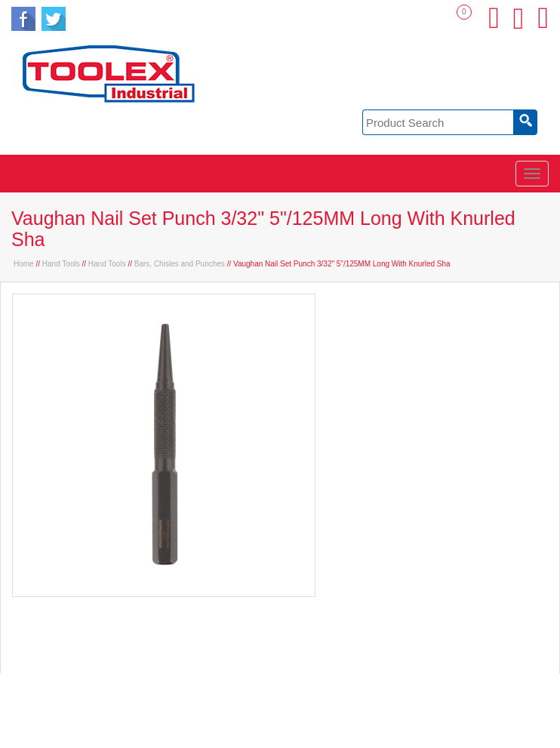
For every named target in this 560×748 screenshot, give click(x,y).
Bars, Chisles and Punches (180, 264)
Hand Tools (61, 264)
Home (24, 264)
